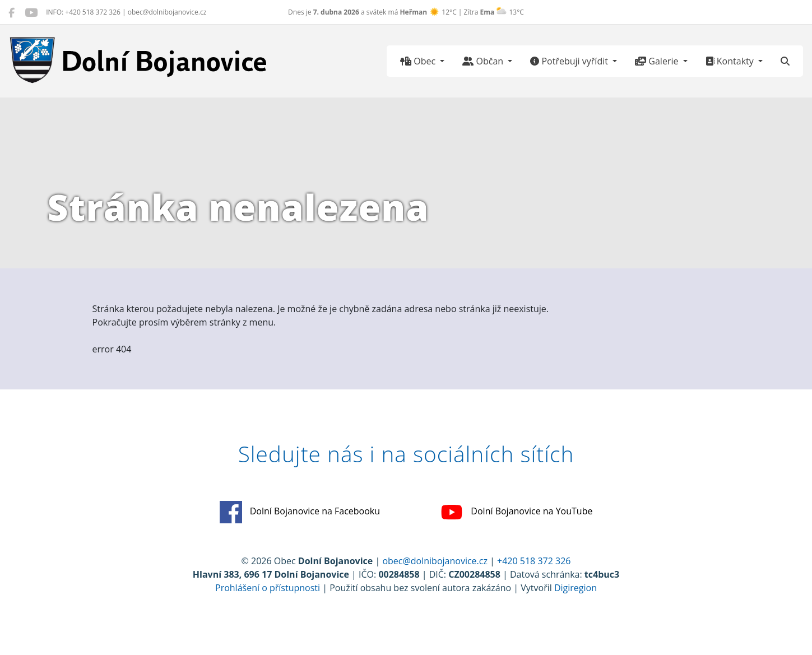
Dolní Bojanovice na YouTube (516, 512)
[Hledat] (785, 61)
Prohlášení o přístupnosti (268, 588)
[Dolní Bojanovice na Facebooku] (11, 12)
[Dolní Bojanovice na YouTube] (31, 12)
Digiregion (576, 588)
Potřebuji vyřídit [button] (570, 61)
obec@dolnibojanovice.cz (435, 561)
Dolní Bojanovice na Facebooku (300, 512)
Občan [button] (484, 61)
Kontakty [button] (731, 61)
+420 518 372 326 (534, 561)
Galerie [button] (658, 61)
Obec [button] (419, 61)
